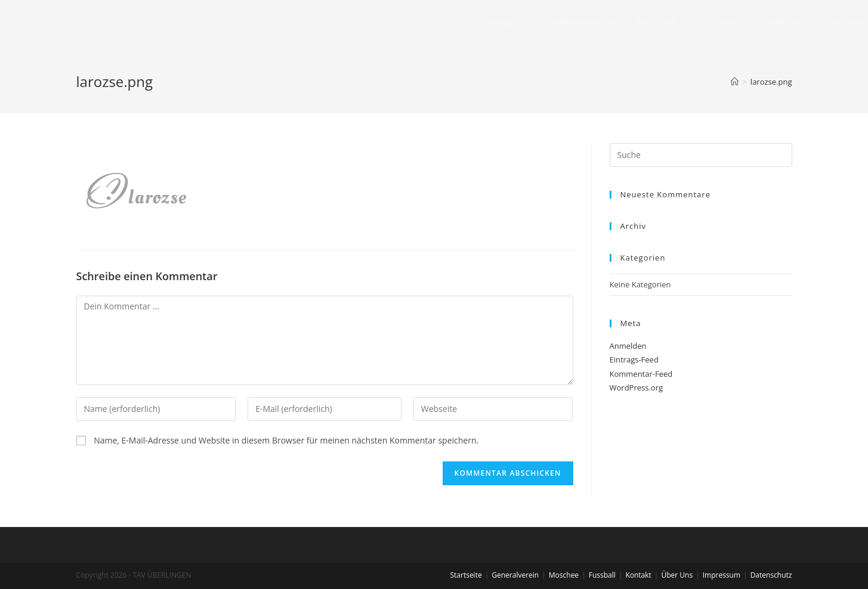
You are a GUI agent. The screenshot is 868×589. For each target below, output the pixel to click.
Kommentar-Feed (641, 374)
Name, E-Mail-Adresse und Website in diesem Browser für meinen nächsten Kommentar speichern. (286, 440)
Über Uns (677, 575)
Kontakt (638, 575)
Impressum (722, 575)
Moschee (564, 575)
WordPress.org (637, 387)
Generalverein (515, 575)
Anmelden (628, 346)
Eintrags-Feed (634, 359)
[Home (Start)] (735, 82)
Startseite (466, 575)
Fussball (602, 575)
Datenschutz (771, 575)
